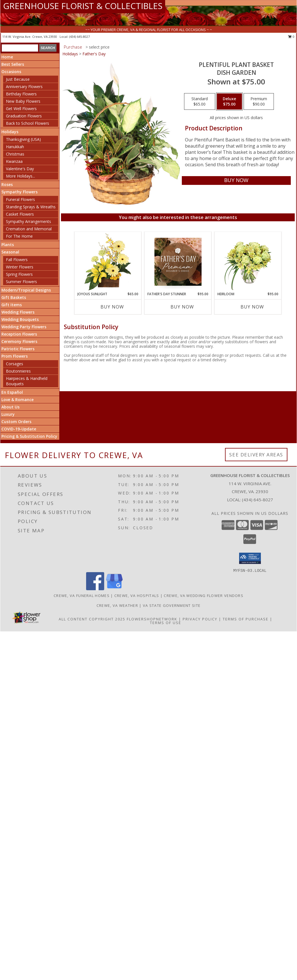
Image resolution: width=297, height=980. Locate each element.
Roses (7, 184)
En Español (12, 392)
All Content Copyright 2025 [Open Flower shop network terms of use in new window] (92, 619)
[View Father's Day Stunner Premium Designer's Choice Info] (178, 262)
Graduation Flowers (24, 116)
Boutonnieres (18, 371)
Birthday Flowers (21, 94)
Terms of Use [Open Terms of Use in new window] (166, 623)
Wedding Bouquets (20, 319)
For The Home (19, 236)
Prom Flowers (15, 356)
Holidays (10, 132)
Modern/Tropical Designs (26, 290)
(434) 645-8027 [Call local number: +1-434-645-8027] (79, 37)
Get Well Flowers (21, 109)
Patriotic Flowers (18, 349)
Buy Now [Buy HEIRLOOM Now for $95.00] (252, 307)
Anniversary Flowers (24, 87)
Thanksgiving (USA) (23, 139)
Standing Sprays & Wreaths (31, 207)
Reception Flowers (19, 334)
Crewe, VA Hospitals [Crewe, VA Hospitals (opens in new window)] (137, 596)
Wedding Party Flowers (24, 327)
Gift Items (12, 305)
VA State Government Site (172, 605)
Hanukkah (15, 147)
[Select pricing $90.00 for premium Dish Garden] (259, 102)
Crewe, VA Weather (117, 605)
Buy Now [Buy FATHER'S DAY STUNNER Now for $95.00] (182, 307)
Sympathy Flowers (19, 192)
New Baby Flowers (23, 101)
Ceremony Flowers (19, 341)
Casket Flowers (20, 214)
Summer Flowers (21, 282)
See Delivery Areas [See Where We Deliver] (256, 455)
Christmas (15, 154)
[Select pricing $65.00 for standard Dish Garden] (200, 102)
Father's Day (94, 54)
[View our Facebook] (95, 589)
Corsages (15, 364)
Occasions (11, 72)
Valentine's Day (20, 169)
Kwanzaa (14, 161)
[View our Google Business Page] (114, 589)
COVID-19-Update (19, 429)
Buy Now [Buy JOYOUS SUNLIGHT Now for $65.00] (112, 307)
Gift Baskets (14, 297)
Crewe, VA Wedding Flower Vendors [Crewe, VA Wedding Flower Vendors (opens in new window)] (204, 596)
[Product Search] (20, 48)
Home (7, 57)
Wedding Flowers (18, 312)
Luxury (8, 414)
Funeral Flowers (20, 199)
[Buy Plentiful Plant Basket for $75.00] (236, 181)
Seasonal (10, 252)
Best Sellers (13, 64)
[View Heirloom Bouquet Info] (248, 262)
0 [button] (291, 37)
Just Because (18, 79)
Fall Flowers (17, 260)
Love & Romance (18, 400)
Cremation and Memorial (29, 229)
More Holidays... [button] (20, 176)
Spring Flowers (19, 274)
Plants (8, 245)
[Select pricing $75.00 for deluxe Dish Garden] (229, 102)
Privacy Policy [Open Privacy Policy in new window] (200, 619)
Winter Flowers (20, 267)
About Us (10, 407)
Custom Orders (16, 422)
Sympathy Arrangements (29, 221)
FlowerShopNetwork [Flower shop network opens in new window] (152, 619)
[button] (250, 558)
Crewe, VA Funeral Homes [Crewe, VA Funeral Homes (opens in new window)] (82, 596)
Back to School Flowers (28, 123)
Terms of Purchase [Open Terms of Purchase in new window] (246, 619)
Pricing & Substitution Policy (29, 436)
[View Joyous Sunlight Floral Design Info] (108, 262)
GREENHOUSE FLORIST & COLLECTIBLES (83, 6)
